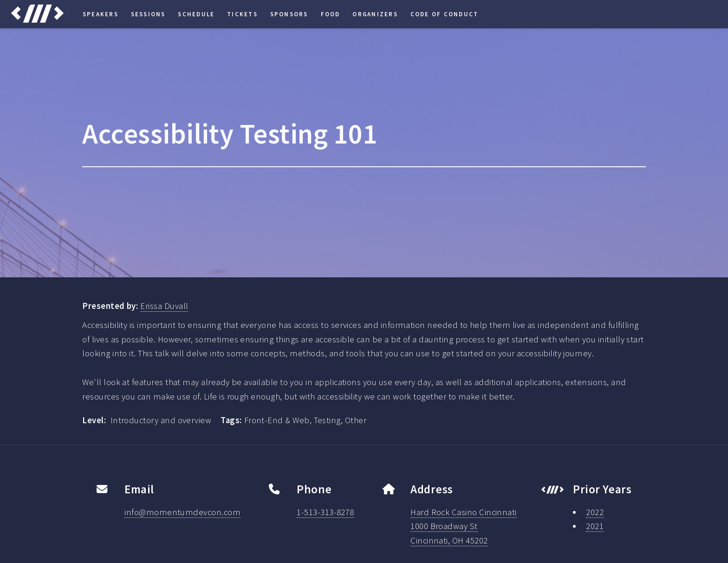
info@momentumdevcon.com (182, 512)
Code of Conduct (445, 14)
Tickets (242, 14)
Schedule (196, 14)
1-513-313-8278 (325, 512)
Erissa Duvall (164, 306)
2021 (595, 526)
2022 (595, 512)
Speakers (101, 14)
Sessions (148, 14)
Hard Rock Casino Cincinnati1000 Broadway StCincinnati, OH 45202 (464, 527)
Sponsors (289, 14)
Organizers (375, 14)
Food (331, 14)
